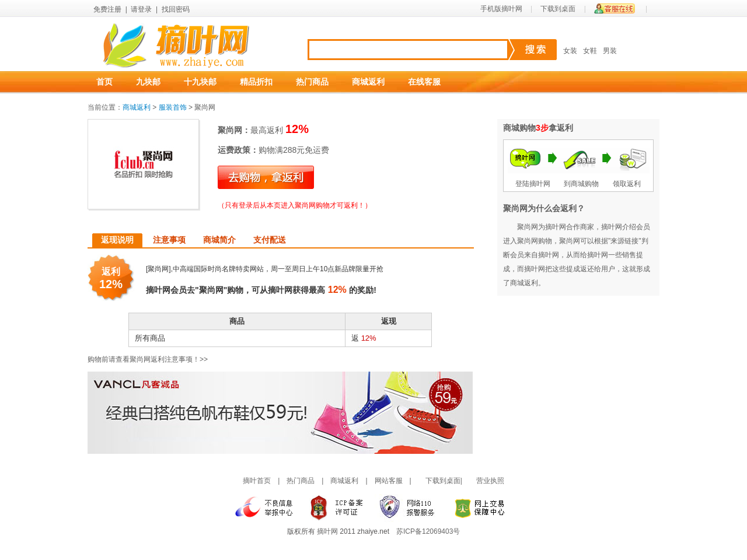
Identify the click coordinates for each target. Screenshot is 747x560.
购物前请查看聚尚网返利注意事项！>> (148, 359)
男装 (610, 51)
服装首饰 (173, 107)
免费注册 (107, 9)
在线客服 (424, 82)
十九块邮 (200, 82)
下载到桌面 (558, 9)
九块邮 (148, 82)
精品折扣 (256, 82)
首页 (104, 82)
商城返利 (368, 82)
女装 (570, 51)
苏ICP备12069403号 (428, 531)
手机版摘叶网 (501, 9)
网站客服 (389, 481)
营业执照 (490, 481)
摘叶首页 (257, 481)
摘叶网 (327, 531)
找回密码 (176, 9)
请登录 (141, 9)
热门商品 (312, 82)
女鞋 (590, 51)
